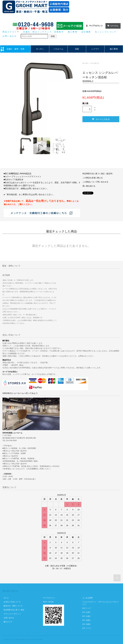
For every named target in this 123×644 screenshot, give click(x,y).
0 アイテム (113, 26)
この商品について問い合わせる (95, 182)
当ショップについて (106, 32)
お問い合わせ (10, 36)
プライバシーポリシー (12, 614)
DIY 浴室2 (87, 624)
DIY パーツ (87, 628)
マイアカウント (96, 26)
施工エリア (8, 622)
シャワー (95, 49)
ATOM (51, 602)
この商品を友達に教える (93, 178)
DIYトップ (87, 608)
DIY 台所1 (87, 612)
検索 (53, 36)
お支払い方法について (12, 602)
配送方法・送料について (13, 606)
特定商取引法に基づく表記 (14, 610)
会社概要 (86, 32)
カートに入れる (101, 119)
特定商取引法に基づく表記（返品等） (98, 174)
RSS (45, 602)
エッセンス (95, 63)
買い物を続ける (89, 186)
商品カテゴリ (11, 32)
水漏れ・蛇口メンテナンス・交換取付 (43, 32)
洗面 (77, 49)
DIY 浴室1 (87, 620)
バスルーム (58, 49)
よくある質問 (88, 598)
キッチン (40, 49)
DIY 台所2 (87, 616)
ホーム (6, 598)
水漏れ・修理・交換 (15, 49)
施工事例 (73, 32)
